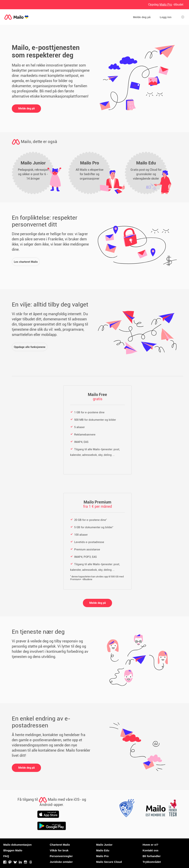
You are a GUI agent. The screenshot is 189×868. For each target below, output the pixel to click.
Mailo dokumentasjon (17, 845)
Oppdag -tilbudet (166, 5)
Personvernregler (61, 856)
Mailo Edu (103, 850)
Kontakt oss (151, 850)
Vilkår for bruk (59, 850)
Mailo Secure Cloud (109, 862)
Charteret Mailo (60, 845)
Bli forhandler (152, 856)
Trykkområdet (152, 862)
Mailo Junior (104, 845)
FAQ (6, 856)
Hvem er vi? (151, 845)
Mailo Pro (102, 856)
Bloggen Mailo (13, 850)
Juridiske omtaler (61, 862)
